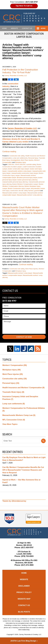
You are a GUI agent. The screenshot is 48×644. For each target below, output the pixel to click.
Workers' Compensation (15, 365)
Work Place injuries (27, 160)
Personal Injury (33, 158)
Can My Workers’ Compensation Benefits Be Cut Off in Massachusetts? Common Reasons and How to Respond (23, 470)
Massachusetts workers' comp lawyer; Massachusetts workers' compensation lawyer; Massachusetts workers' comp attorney (23, 275)
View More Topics (10, 424)
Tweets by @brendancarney (14, 501)
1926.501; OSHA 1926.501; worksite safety (22, 164)
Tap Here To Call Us (24, 6)
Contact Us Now (24, 337)
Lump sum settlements (20, 158)
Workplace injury (21, 162)
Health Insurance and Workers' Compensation (23, 388)
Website (14, 28)
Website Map (24, 599)
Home (4, 28)
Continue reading (9, 152)
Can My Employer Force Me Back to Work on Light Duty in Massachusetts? (24, 459)
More (43, 28)
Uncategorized (15, 160)
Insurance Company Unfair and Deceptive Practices (20, 398)
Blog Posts (24, 612)
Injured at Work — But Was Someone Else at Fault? (21, 481)
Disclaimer (24, 586)
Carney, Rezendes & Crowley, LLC (30, 634)
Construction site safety (17, 156)
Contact (27, 28)
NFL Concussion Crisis (14, 420)
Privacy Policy (24, 592)
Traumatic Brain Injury (13, 392)
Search (43, 441)
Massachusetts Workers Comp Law (19, 415)
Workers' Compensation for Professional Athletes (24, 409)
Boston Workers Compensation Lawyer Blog (24, 18)
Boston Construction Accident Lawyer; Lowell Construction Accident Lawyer (22, 167)
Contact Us (24, 605)
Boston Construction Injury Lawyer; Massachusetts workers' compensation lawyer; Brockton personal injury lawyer (23, 175)
